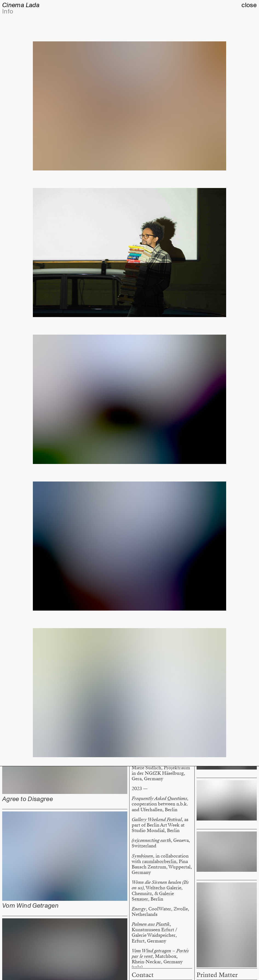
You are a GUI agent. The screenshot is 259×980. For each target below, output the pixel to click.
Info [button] (8, 12)
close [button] (249, 5)
